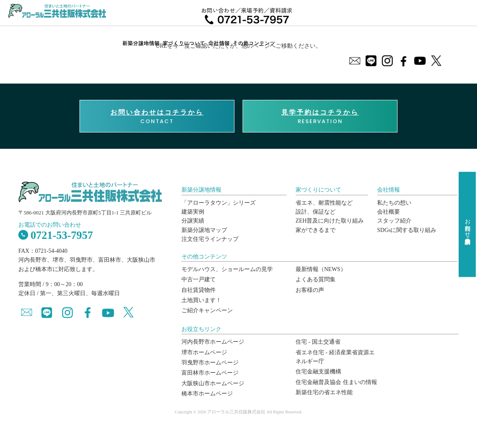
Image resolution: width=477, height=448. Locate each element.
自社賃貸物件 (199, 290)
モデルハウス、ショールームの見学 (227, 269)
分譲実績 (193, 221)
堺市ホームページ (204, 352)
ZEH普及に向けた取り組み (330, 221)
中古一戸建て (199, 279)
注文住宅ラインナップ (210, 239)
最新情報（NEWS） (321, 269)
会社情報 (219, 43)
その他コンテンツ (254, 43)
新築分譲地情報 (141, 43)
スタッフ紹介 (394, 221)
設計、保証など (316, 212)
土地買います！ (201, 300)
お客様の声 (310, 290)
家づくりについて (184, 43)
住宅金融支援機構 (318, 372)
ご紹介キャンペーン (207, 310)
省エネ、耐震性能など (324, 203)
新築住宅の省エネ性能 (324, 392)
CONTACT (157, 117)
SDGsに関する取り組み (407, 230)
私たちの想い (394, 203)
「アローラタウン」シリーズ (219, 203)
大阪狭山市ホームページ (213, 383)
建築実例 (193, 212)
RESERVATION (320, 117)
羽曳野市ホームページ (210, 363)
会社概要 (389, 212)
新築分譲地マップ (204, 230)
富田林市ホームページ (210, 373)
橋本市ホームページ (207, 394)
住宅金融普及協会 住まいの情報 (336, 382)
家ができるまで (316, 230)
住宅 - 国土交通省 (318, 342)
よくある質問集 (316, 279)
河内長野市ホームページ (213, 342)
